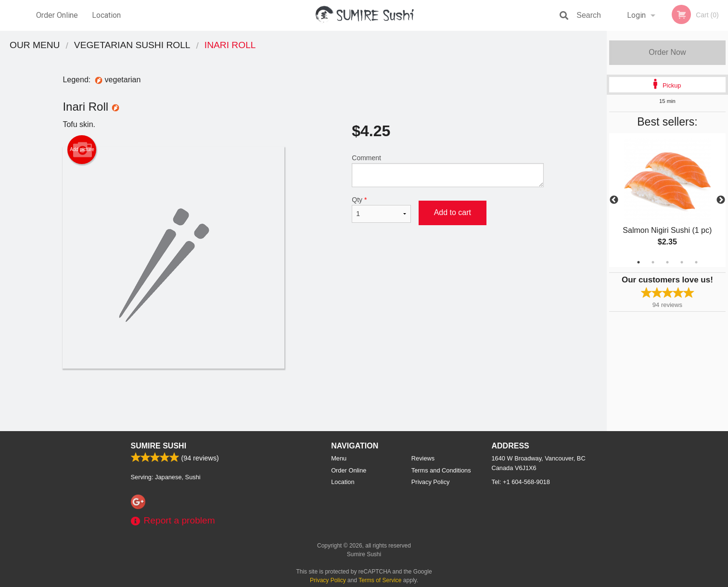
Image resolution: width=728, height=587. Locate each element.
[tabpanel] (667, 200)
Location (106, 15)
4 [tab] (682, 262)
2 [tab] (653, 262)
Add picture (82, 150)
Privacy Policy (431, 482)
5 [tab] (696, 262)
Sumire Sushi (159, 446)
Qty (381, 209)
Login (636, 15)
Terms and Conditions (441, 470)
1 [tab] (639, 262)
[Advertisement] (303, 400)
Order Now (667, 52)
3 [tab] (667, 262)
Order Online (57, 15)
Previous (614, 200)
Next (721, 200)
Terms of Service (380, 580)
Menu (339, 458)
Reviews (423, 458)
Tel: (521, 482)
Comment (448, 171)
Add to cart (453, 212)
